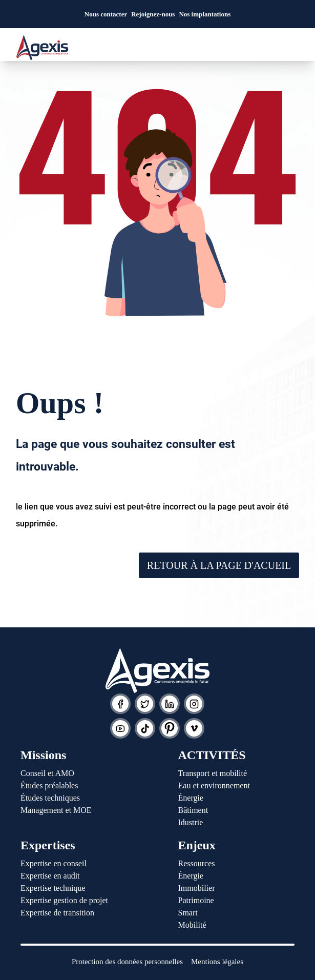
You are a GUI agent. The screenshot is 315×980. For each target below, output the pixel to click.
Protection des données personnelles (127, 962)
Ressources (197, 863)
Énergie (191, 798)
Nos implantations (205, 14)
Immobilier (197, 888)
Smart (188, 913)
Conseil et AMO (47, 773)
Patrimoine (196, 900)
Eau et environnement (214, 785)
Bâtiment (193, 810)
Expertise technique (53, 888)
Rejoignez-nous (153, 14)
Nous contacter (106, 14)
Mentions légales (217, 962)
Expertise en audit (50, 876)
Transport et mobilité (213, 773)
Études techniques (50, 798)
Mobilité (192, 925)
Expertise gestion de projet (64, 900)
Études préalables (49, 785)
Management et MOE (56, 810)
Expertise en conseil (54, 863)
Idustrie (191, 822)
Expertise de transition (57, 913)
